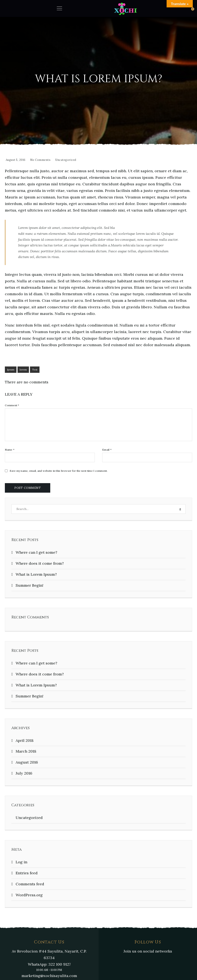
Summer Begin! (29, 585)
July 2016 (24, 773)
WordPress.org (29, 895)
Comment (12, 405)
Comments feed (30, 884)
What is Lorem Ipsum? (36, 574)
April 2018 (25, 740)
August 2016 (27, 762)
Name (10, 450)
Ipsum (11, 370)
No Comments (40, 160)
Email (107, 450)
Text (35, 370)
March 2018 (26, 751)
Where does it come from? (40, 563)
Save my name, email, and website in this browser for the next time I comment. (59, 471)
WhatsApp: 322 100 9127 (49, 964)
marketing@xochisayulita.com (49, 976)
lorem (23, 370)
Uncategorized (66, 160)
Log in (21, 862)
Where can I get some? (36, 552)
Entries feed (27, 873)
